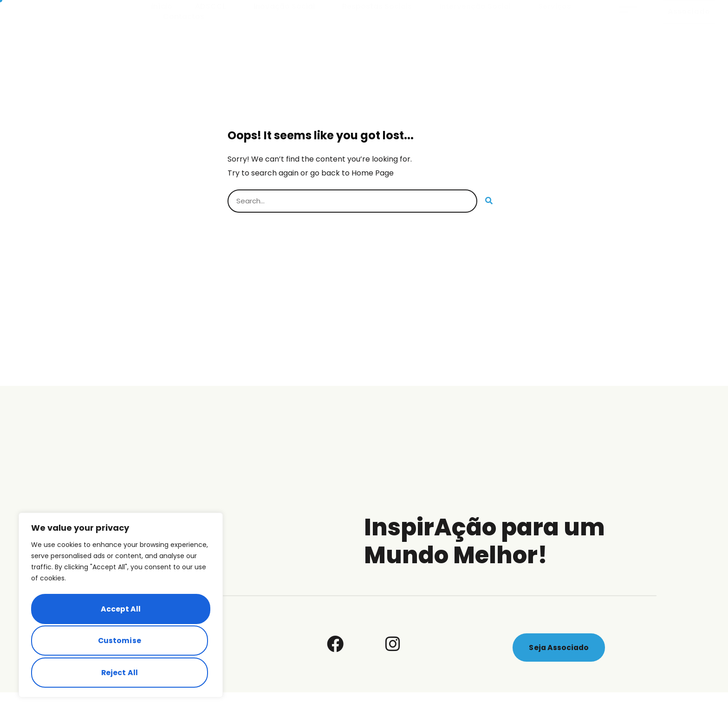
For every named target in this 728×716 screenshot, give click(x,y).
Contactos (184, 29)
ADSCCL (213, 19)
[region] (121, 608)
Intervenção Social (477, 19)
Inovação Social (286, 19)
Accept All (121, 672)
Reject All (119, 642)
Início (162, 19)
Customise (119, 612)
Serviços (557, 19)
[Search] (489, 225)
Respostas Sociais (379, 19)
